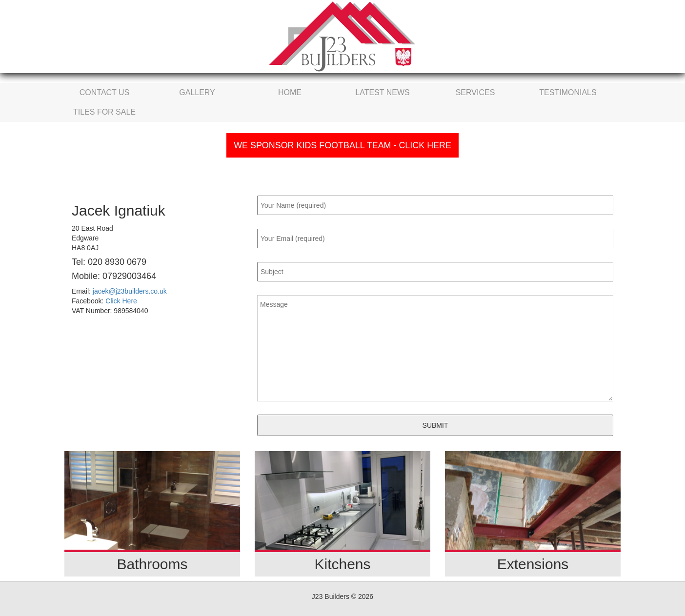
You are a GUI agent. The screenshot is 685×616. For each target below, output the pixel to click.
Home (290, 92)
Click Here (121, 301)
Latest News (382, 92)
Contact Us (105, 92)
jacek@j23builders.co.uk (130, 291)
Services (475, 92)
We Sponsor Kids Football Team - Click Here (342, 145)
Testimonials (568, 92)
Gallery (197, 92)
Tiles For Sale (104, 112)
